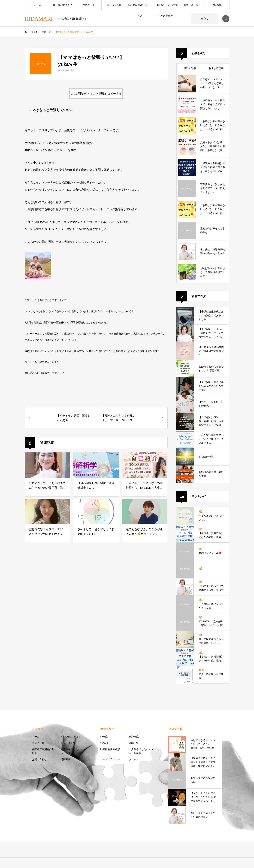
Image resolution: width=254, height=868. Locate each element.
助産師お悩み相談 (110, 749)
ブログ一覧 (89, 5)
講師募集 (217, 5)
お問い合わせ (191, 5)
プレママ (134, 759)
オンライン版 (114, 5)
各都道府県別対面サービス (140, 7)
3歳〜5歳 (134, 737)
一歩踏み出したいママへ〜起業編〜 (165, 7)
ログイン (205, 19)
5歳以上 (105, 743)
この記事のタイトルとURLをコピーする (96, 94)
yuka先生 (70, 71)
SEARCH (226, 19)
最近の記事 (190, 68)
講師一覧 (134, 743)
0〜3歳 (104, 737)
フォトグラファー (110, 759)
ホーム (38, 5)
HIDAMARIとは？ (63, 5)
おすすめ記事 (216, 68)
